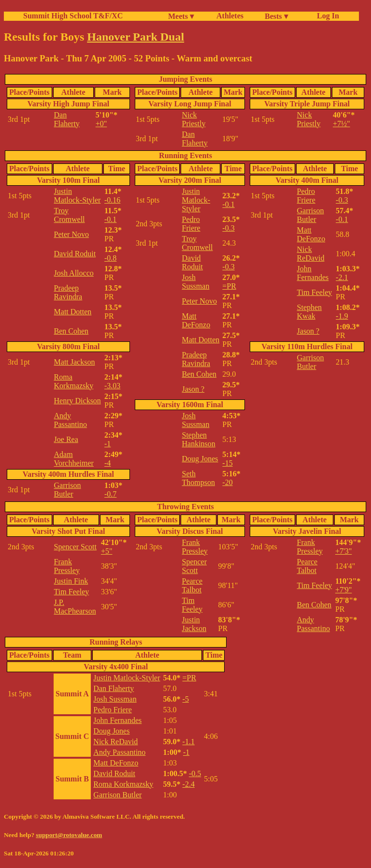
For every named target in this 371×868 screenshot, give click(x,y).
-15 (227, 463)
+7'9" (343, 590)
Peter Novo (71, 234)
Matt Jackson (75, 362)
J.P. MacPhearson (75, 607)
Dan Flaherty (67, 119)
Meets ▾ (181, 16)
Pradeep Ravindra (68, 292)
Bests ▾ (276, 16)
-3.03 (112, 386)
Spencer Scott (75, 547)
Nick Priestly (193, 119)
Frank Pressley (67, 566)
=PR (229, 286)
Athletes (230, 16)
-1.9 (342, 316)
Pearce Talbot (192, 585)
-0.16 (112, 200)
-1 (107, 444)
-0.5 (195, 773)
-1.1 (189, 742)
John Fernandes (313, 273)
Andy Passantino (71, 420)
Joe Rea (66, 439)
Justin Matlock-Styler (78, 196)
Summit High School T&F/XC (73, 16)
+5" (107, 551)
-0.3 (228, 228)
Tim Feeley (315, 292)
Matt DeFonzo (196, 320)
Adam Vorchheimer (74, 459)
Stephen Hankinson (198, 439)
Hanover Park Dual (136, 37)
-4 (107, 463)
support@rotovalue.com (69, 835)
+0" (101, 124)
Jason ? (193, 389)
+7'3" (343, 551)
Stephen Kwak (310, 312)
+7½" (342, 124)
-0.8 (110, 258)
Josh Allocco (74, 273)
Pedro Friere (191, 224)
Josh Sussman (195, 282)
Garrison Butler (68, 490)
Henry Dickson (78, 401)
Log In (326, 16)
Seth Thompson (198, 478)
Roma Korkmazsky (74, 381)
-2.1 (342, 277)
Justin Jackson (194, 624)
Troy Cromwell (70, 215)
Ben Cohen (71, 331)
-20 (227, 482)
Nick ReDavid (311, 254)
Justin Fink (71, 581)
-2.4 (189, 784)
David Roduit (75, 254)
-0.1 (110, 219)
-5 (186, 699)
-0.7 (110, 494)
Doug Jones (200, 459)
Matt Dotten (73, 312)
